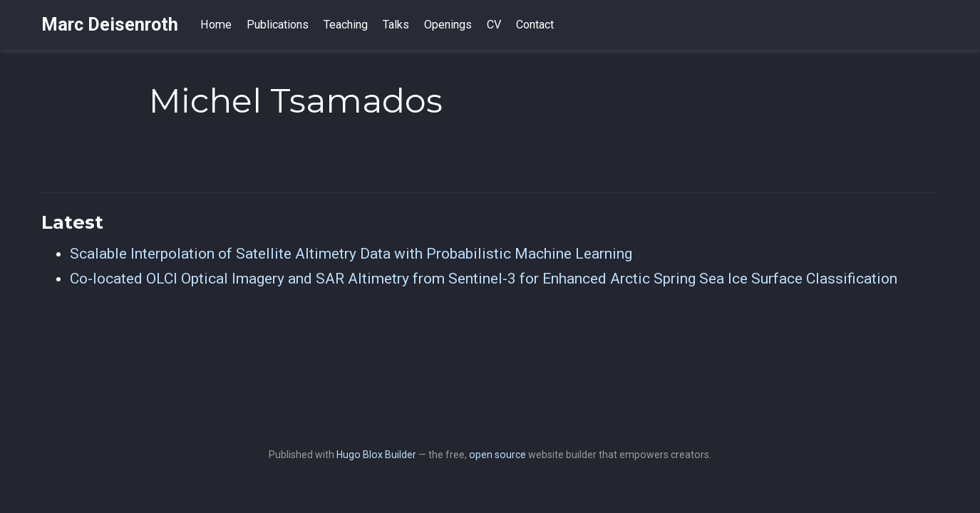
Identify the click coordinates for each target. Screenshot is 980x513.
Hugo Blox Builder (376, 455)
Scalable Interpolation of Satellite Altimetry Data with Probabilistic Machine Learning (351, 254)
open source (497, 455)
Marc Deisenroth (110, 25)
